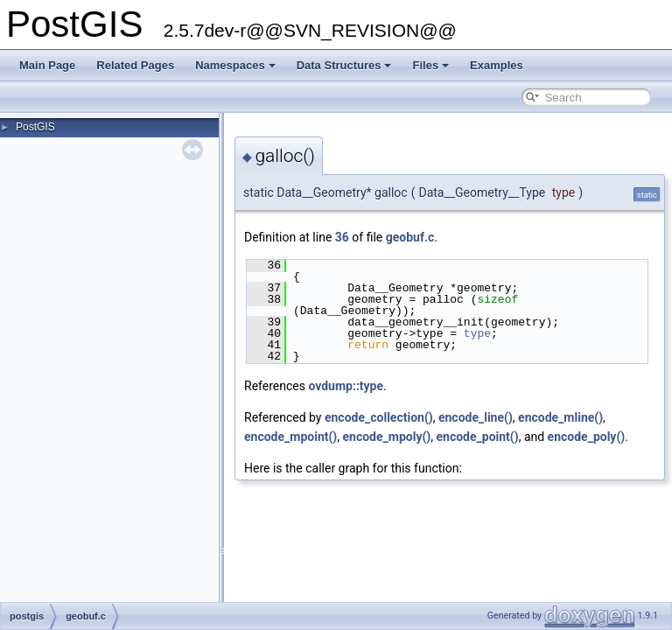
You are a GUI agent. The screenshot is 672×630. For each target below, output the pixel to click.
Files (430, 65)
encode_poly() (587, 437)
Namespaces (235, 65)
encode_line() (476, 417)
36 (342, 237)
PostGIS (35, 127)
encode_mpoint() (290, 437)
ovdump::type (346, 386)
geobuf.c (410, 237)
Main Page (47, 65)
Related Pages (135, 65)
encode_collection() (379, 417)
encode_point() (478, 437)
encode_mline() (560, 417)
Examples (497, 65)
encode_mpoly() (387, 437)
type (477, 333)
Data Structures (344, 65)
